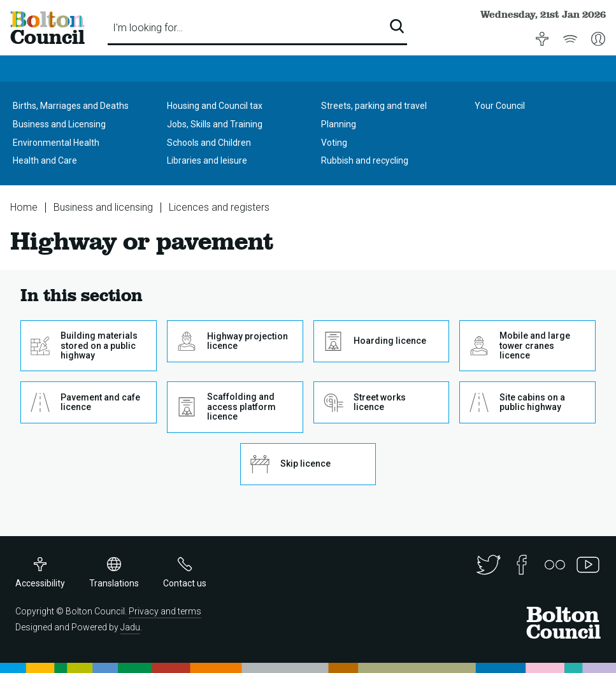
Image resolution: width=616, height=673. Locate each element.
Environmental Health (56, 143)
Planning (339, 124)
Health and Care (45, 160)
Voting (334, 143)
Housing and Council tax (215, 106)
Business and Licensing (59, 124)
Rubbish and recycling (365, 160)
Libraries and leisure (207, 160)
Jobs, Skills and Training (215, 124)
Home (24, 207)
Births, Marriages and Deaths (71, 106)
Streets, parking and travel (374, 106)
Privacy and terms (165, 611)
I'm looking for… (148, 28)
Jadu (130, 627)
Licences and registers (219, 207)
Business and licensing (103, 207)
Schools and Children (209, 143)
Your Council (500, 106)
